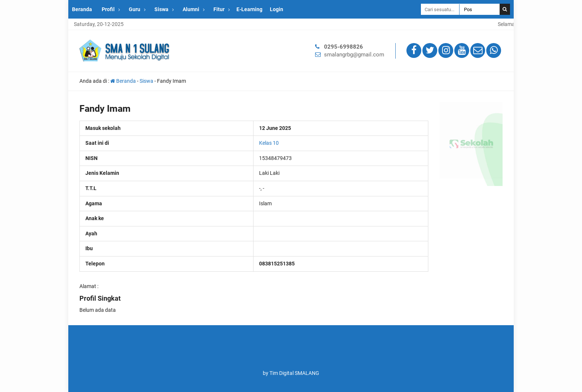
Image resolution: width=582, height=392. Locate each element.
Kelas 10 (269, 143)
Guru (135, 9)
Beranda (82, 9)
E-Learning (249, 9)
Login (277, 9)
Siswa (161, 9)
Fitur (219, 9)
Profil (108, 9)
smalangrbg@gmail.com (354, 55)
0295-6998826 (344, 47)
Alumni (191, 9)
